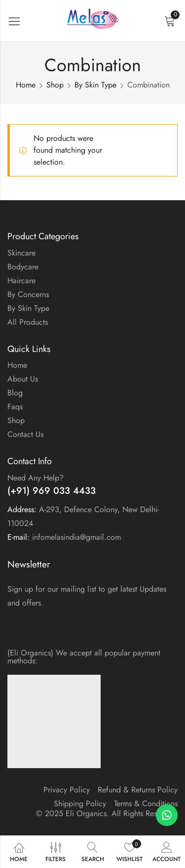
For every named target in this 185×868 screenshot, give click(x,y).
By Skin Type (95, 85)
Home (26, 85)
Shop (55, 85)
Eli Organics (86, 813)
